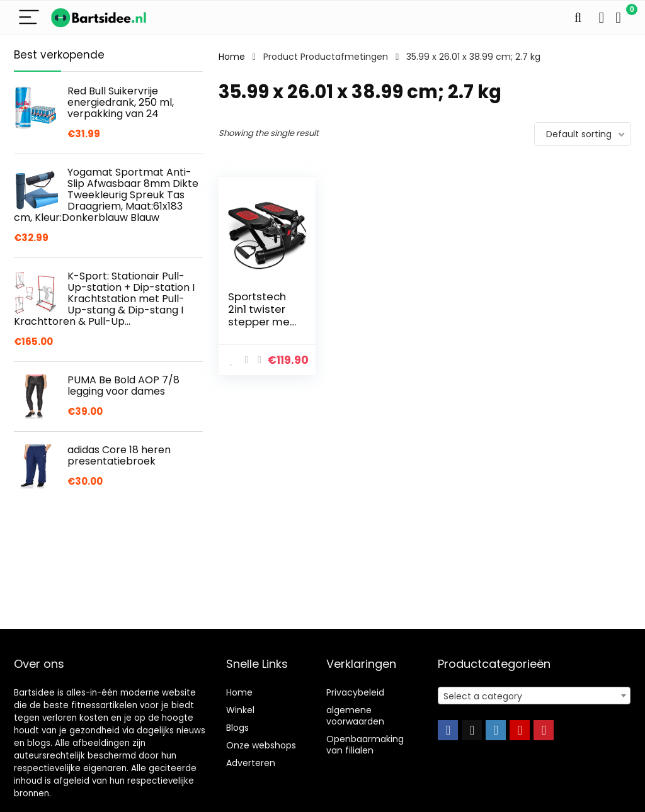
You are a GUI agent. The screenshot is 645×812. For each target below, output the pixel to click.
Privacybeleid (355, 692)
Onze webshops (261, 745)
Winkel (240, 710)
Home (232, 57)
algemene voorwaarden (355, 716)
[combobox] (534, 696)
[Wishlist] (601, 18)
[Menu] (29, 18)
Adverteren (251, 763)
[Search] (578, 18)
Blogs (237, 728)
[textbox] (534, 696)
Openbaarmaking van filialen (365, 745)
